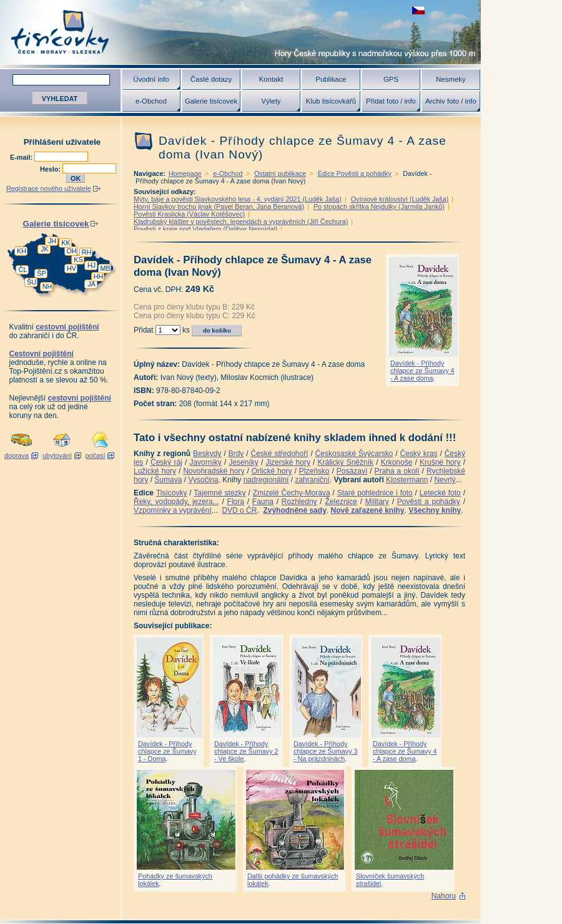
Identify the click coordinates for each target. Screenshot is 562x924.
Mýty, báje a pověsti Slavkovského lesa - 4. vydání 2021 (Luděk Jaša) (238, 199)
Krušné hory (440, 462)
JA (91, 284)
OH (71, 251)
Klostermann (407, 480)
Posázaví (352, 471)
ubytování (57, 455)
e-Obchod (151, 101)
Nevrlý (445, 480)
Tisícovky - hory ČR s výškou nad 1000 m (240, 32)
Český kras (419, 454)
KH (22, 251)
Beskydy (207, 454)
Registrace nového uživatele (49, 188)
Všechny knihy (435, 510)
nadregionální (266, 480)
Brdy (236, 454)
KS (78, 260)
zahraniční (312, 480)
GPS (391, 79)
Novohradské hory (214, 471)
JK (45, 249)
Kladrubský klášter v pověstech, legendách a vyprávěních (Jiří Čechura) (241, 221)
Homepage (185, 173)
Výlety (271, 101)
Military (377, 502)
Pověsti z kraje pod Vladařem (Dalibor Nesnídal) (205, 229)
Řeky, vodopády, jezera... (176, 502)
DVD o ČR (239, 510)
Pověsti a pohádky (429, 502)
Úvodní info (151, 79)
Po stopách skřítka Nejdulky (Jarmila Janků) (379, 207)
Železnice (341, 502)
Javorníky (205, 462)
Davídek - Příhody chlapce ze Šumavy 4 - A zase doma (422, 371)
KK (66, 243)
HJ (91, 265)
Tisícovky (172, 493)
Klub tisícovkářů (331, 101)
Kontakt (271, 79)
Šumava (168, 480)
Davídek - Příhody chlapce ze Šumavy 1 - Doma (167, 751)
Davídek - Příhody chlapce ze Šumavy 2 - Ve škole (246, 751)
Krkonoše (397, 462)
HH (99, 276)
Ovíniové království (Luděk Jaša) (400, 199)
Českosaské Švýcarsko (354, 454)
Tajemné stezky (219, 493)
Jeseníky (243, 462)
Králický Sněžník (346, 462)
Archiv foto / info (451, 101)
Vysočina (203, 480)
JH (52, 241)
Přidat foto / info (391, 101)
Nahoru (444, 896)
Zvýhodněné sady (294, 510)
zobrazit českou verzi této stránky (418, 10)
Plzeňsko (314, 471)
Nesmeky (451, 79)
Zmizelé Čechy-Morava (292, 493)
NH (47, 286)
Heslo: (51, 169)
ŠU (32, 282)
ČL (23, 270)
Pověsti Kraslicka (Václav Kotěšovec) (189, 214)
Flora (236, 502)
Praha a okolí (397, 471)
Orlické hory (272, 471)
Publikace (331, 79)
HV (71, 268)
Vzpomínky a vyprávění (173, 510)
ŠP (41, 273)
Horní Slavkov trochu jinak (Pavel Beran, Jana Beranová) (219, 207)
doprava (17, 455)
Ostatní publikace (280, 173)
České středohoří (280, 454)
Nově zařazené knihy (367, 510)
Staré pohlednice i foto (375, 493)
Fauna (263, 502)
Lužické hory (155, 471)
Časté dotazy (211, 79)
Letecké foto (440, 493)
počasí (96, 455)
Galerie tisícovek (211, 101)
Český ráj (166, 462)
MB (105, 268)
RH (87, 252)
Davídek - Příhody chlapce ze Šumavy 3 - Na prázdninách (326, 751)
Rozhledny (299, 502)
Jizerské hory (288, 462)
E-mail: (22, 157)
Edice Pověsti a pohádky (355, 173)
